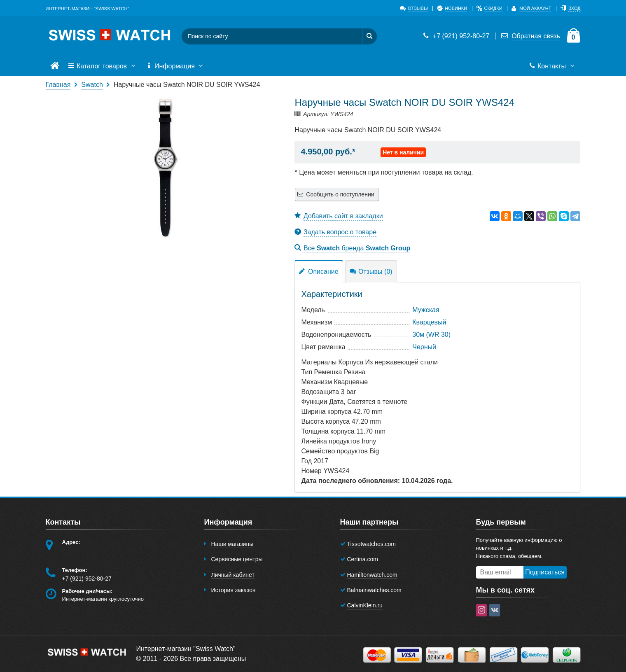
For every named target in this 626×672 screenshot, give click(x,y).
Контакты (552, 66)
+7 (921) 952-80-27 (455, 36)
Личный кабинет (233, 575)
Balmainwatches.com (374, 590)
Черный (424, 347)
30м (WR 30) (431, 335)
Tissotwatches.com (372, 544)
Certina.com (363, 559)
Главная (58, 85)
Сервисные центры (237, 559)
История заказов (234, 590)
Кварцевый (429, 322)
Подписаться (545, 572)
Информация (175, 66)
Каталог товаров (103, 66)
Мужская (426, 310)
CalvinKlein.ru (365, 605)
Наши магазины (232, 544)
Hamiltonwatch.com (372, 575)
